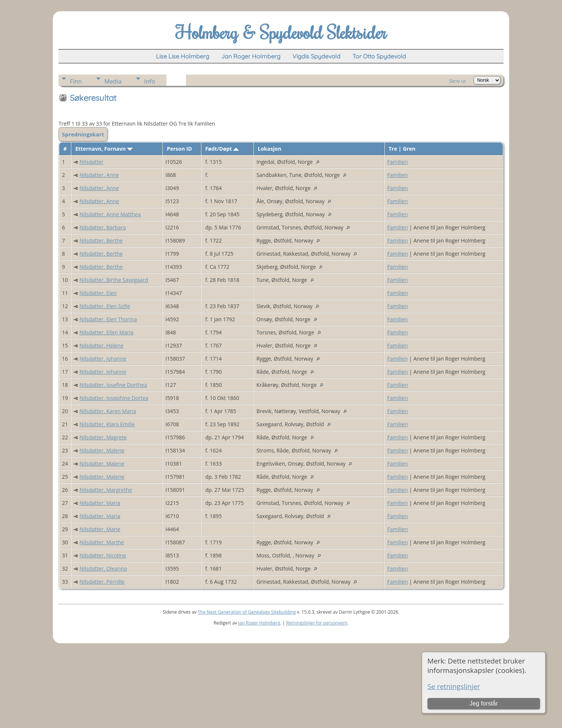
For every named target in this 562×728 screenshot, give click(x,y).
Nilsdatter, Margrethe (106, 490)
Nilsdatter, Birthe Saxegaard (114, 280)
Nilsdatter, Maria (100, 503)
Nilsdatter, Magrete (103, 437)
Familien (398, 162)
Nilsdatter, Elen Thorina (108, 319)
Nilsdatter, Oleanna (103, 568)
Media (113, 81)
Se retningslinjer (454, 686)
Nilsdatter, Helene (101, 345)
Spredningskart (83, 134)
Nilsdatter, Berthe (101, 240)
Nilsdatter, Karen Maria (108, 411)
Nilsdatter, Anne (99, 175)
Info (149, 81)
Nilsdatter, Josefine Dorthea (113, 385)
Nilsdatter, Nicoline (103, 555)
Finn (76, 81)
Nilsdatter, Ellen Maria (106, 332)
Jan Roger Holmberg (259, 623)
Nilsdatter (91, 162)
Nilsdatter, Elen (98, 293)
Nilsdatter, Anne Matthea (110, 214)
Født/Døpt (222, 149)
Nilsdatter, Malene (102, 450)
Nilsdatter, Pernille (102, 582)
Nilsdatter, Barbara (103, 227)
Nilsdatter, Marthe (102, 542)
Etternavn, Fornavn (104, 149)
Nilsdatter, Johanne (103, 359)
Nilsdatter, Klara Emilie (107, 424)
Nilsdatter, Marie (100, 529)
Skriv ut (458, 81)
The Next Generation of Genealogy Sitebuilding (247, 612)
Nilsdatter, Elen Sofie (105, 306)
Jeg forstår (484, 703)
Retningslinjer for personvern (317, 623)
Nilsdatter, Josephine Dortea (114, 398)
